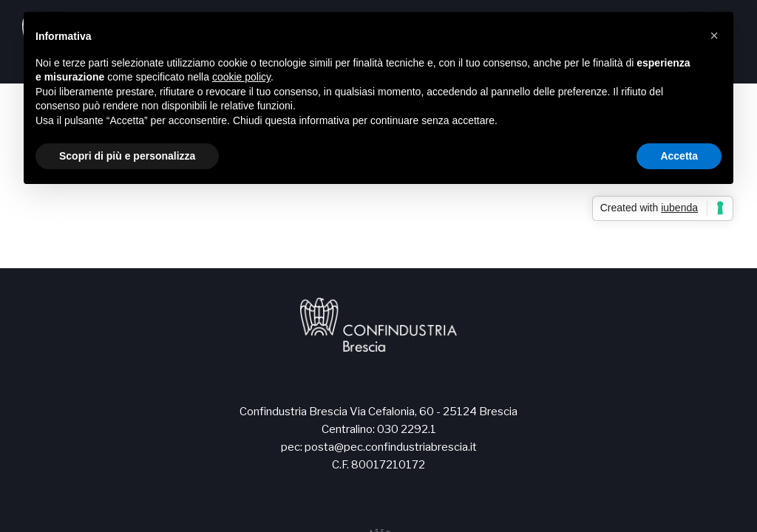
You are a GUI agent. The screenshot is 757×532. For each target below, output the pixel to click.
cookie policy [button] (241, 77)
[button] (714, 35)
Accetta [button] (679, 156)
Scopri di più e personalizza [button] (127, 156)
